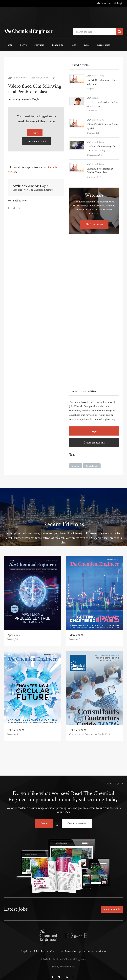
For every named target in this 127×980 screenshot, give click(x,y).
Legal (23, 948)
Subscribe (104, 3)
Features (32, 44)
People (95, 96)
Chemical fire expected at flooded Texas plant (100, 169)
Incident (76, 464)
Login (119, 3)
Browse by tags (73, 948)
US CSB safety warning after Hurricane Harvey (102, 147)
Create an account (36, 139)
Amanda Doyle (39, 183)
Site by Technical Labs (63, 962)
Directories (85, 44)
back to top (112, 781)
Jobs (61, 44)
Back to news (20, 198)
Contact (54, 948)
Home (7, 44)
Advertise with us (97, 948)
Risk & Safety (20, 76)
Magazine (48, 44)
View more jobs (111, 906)
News (19, 44)
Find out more (94, 223)
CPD (71, 44)
